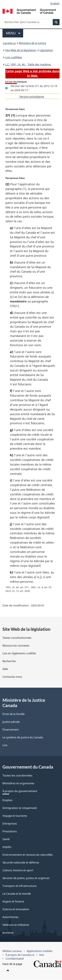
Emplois (7, 800)
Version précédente (32, 97)
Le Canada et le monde (17, 894)
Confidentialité (15, 959)
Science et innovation (16, 909)
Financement (11, 730)
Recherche (9, 661)
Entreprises (10, 824)
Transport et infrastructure (20, 886)
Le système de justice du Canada (23, 738)
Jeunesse (8, 933)
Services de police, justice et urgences (26, 878)
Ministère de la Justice (32, 43)
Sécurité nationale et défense (21, 863)
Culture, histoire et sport (18, 870)
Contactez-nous (12, 677)
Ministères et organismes (18, 783)
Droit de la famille (14, 714)
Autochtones (10, 917)
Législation (46, 50)
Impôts (7, 847)
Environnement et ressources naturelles (28, 855)
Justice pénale (11, 722)
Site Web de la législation (21, 50)
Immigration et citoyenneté (20, 808)
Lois (5, 745)
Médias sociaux (12, 951)
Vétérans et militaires (16, 925)
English (55, 3)
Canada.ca (9, 43)
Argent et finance (13, 902)
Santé (6, 839)
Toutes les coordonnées (17, 776)
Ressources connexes (16, 646)
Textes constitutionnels (17, 638)
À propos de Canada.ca (20, 955)
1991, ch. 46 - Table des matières (28, 64)
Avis (42, 955)
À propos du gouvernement (20, 791)
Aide (5, 669)
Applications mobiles (40, 951)
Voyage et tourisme (15, 816)
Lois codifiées (14, 57)
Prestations (10, 832)
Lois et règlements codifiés (19, 653)
